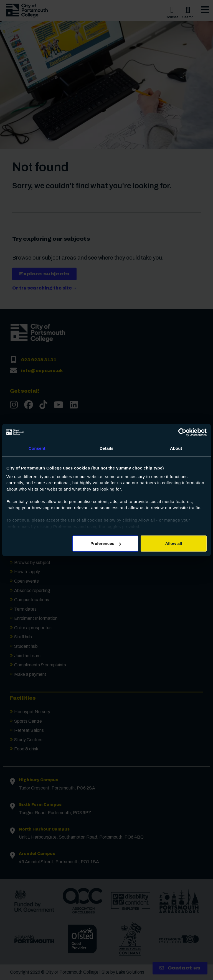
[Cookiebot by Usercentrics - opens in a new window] (182, 432)
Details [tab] (106, 448)
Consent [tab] (37, 448)
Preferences (106, 543)
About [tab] (176, 448)
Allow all (173, 543)
